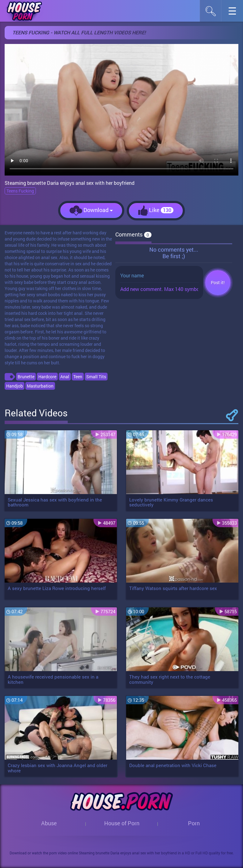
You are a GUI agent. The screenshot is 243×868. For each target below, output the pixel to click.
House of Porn (122, 823)
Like (156, 211)
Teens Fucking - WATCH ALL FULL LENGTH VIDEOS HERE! (79, 32)
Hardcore (47, 377)
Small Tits (96, 377)
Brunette (26, 377)
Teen (78, 377)
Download (91, 210)
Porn (194, 823)
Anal (65, 377)
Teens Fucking (20, 191)
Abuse (49, 823)
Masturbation (40, 386)
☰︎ (235, 13)
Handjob (15, 386)
